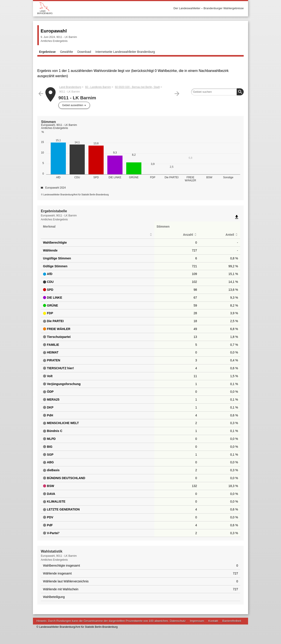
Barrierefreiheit (232, 621)
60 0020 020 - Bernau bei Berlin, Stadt (137, 87)
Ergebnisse (47, 52)
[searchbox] (217, 92)
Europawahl (54, 31)
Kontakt (213, 621)
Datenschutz (178, 621)
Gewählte (66, 52)
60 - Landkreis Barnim (98, 87)
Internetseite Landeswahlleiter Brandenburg (125, 52)
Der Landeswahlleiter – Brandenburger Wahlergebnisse (209, 8)
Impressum (197, 621)
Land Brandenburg (70, 87)
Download (84, 52)
